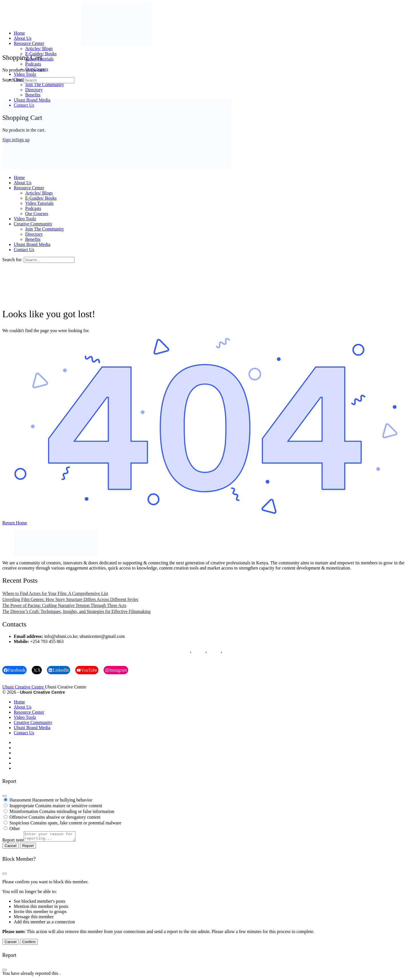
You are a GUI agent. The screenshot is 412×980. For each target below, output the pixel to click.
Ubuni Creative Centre (24, 687)
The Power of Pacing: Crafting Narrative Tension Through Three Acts (64, 605)
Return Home (15, 523)
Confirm (29, 944)
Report (28, 847)
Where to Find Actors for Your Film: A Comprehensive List (55, 593)
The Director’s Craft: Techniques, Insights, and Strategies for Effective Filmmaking (76, 611)
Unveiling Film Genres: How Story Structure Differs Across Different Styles (70, 599)
